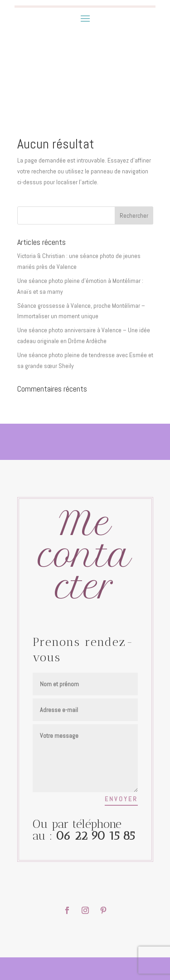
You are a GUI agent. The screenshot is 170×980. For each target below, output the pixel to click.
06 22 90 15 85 (95, 836)
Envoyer (121, 799)
